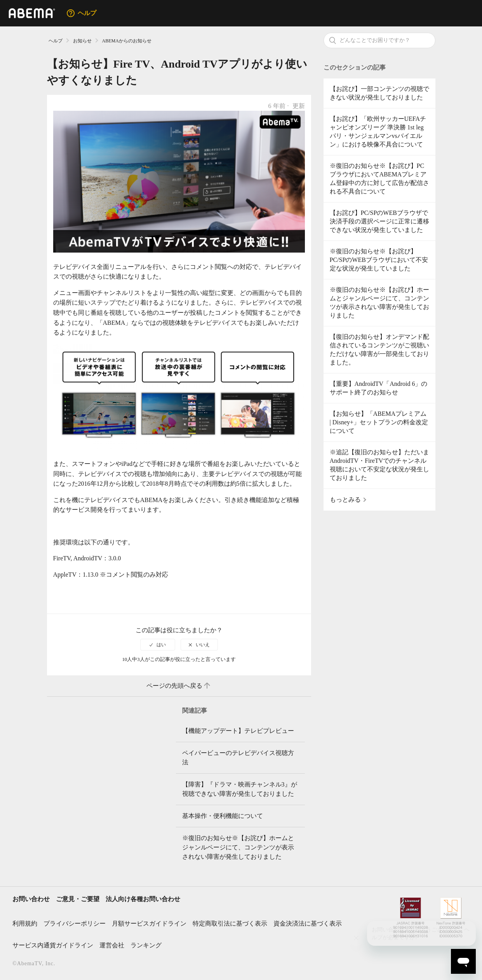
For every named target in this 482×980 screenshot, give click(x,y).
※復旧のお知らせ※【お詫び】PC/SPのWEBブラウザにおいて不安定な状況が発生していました (379, 260)
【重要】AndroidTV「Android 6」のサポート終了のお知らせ (379, 388)
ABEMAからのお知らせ (127, 41)
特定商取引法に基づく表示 (230, 923)
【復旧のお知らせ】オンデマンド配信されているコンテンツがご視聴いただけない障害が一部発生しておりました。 (379, 350)
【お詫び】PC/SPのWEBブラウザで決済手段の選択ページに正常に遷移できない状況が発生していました (379, 221)
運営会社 (112, 945)
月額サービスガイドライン (149, 923)
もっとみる (345, 500)
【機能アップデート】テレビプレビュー (238, 731)
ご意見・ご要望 (78, 899)
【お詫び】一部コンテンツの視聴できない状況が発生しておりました (379, 93)
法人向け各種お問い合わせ (143, 899)
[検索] (379, 40)
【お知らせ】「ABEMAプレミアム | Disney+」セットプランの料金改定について (379, 422)
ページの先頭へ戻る (179, 686)
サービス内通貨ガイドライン (53, 945)
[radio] (158, 645)
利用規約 (25, 923)
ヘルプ (56, 41)
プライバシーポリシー (75, 923)
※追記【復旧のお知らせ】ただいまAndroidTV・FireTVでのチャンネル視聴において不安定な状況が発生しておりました (379, 465)
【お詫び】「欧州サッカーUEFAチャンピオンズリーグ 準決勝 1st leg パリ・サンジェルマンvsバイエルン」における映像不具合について (378, 132)
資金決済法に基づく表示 (308, 923)
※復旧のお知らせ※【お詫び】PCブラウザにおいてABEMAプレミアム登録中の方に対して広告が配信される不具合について (379, 179)
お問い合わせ (31, 899)
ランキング (146, 945)
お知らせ (82, 41)
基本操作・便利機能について (223, 816)
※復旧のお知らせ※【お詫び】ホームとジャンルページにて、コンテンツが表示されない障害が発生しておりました (379, 303)
